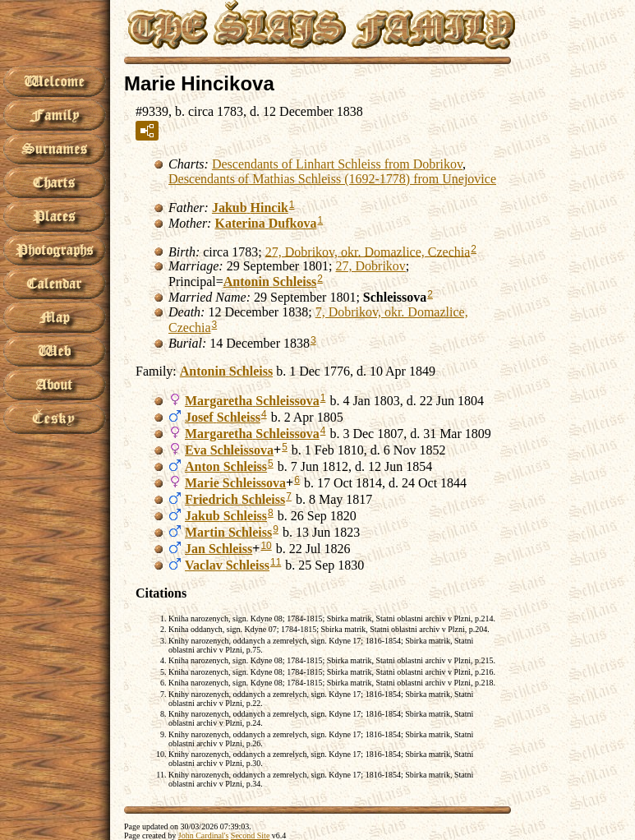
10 (266, 546)
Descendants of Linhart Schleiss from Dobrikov (337, 164)
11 (276, 562)
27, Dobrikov (371, 266)
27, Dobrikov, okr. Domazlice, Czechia (368, 251)
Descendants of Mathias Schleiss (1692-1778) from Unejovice (332, 179)
